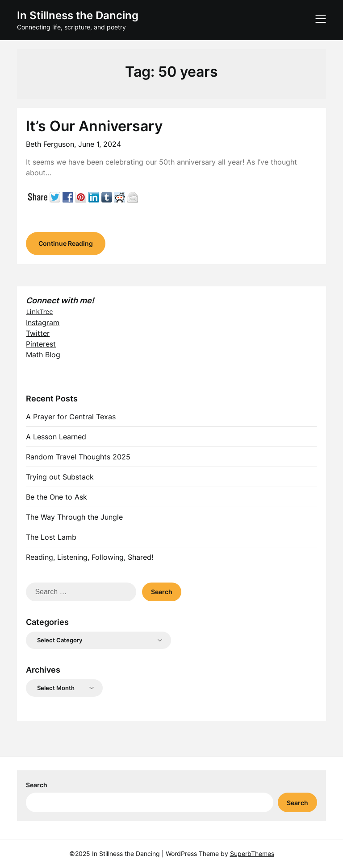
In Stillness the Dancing (78, 15)
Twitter (38, 333)
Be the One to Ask (56, 497)
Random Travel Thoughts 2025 (78, 457)
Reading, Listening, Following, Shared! (90, 557)
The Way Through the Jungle (74, 517)
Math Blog (43, 355)
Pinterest (41, 344)
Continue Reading (66, 243)
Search (37, 785)
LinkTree (39, 312)
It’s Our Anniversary (94, 126)
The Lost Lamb (51, 537)
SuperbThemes (252, 854)
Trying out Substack (60, 477)
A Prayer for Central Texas (71, 417)
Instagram (43, 322)
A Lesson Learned (56, 437)
